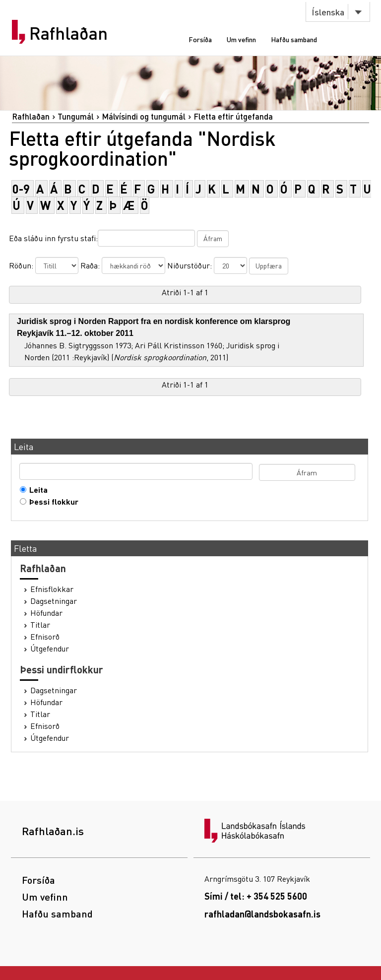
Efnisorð (45, 637)
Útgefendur (50, 649)
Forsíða (200, 39)
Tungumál (76, 116)
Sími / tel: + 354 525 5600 (256, 896)
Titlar (40, 625)
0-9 (21, 189)
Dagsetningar (54, 601)
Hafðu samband (294, 39)
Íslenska (328, 12)
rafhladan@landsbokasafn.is (262, 914)
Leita (36, 490)
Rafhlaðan (68, 33)
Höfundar (46, 613)
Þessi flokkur (52, 502)
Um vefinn (241, 39)
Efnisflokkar (52, 589)
